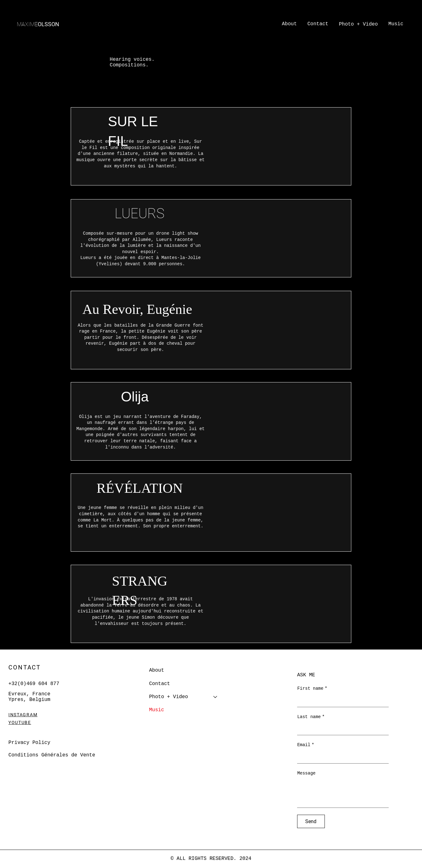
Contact (160, 684)
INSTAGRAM (23, 715)
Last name (311, 717)
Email (306, 745)
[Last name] (341, 729)
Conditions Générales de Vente (52, 755)
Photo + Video (169, 697)
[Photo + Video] (216, 697)
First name (312, 689)
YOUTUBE (20, 722)
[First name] (341, 701)
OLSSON (38, 24)
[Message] (343, 793)
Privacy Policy (29, 743)
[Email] (341, 757)
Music (157, 710)
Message (306, 773)
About (157, 670)
